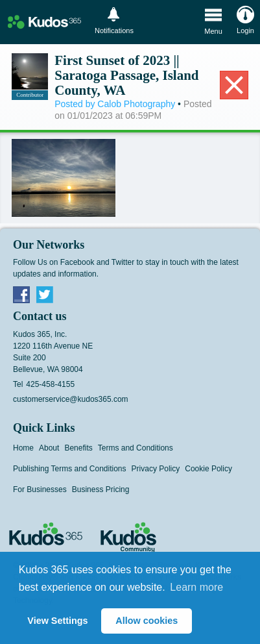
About (49, 448)
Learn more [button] (196, 587)
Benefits (78, 448)
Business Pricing (101, 489)
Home (23, 448)
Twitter (45, 294)
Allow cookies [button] (147, 621)
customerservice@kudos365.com (71, 399)
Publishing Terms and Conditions (70, 469)
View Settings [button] (57, 621)
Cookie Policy (208, 469)
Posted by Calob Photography (115, 104)
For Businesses (40, 489)
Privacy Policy (156, 469)
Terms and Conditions (136, 448)
